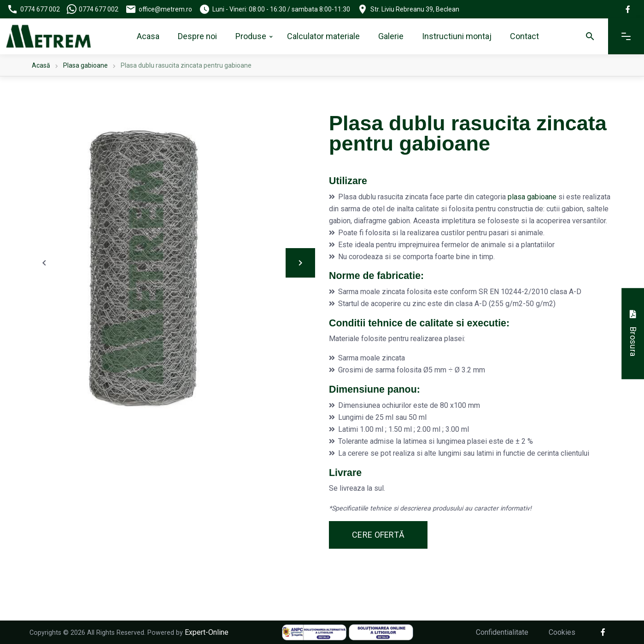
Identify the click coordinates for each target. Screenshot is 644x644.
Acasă (41, 65)
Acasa (148, 36)
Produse (251, 36)
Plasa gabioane (85, 65)
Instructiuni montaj (457, 36)
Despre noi (197, 36)
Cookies (562, 632)
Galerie (391, 36)
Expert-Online (207, 632)
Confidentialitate (502, 632)
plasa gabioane (532, 197)
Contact (524, 36)
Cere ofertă (378, 535)
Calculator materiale (323, 36)
